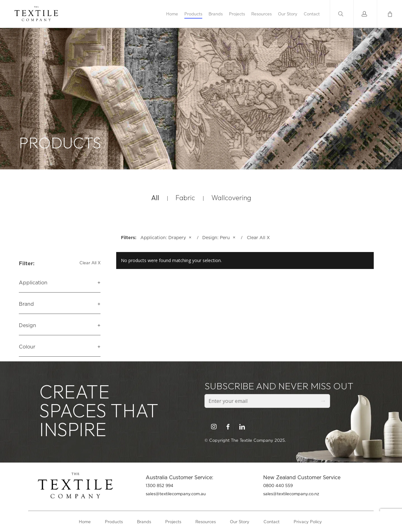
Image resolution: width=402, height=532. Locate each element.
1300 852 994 (160, 485)
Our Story (240, 522)
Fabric (185, 198)
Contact (272, 522)
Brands (144, 522)
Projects (173, 522)
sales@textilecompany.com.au (176, 494)
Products (114, 522)
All (155, 198)
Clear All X (90, 263)
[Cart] (389, 14)
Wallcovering (231, 198)
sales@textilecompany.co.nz (291, 494)
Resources (206, 522)
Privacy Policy (308, 522)
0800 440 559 (278, 485)
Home (85, 522)
